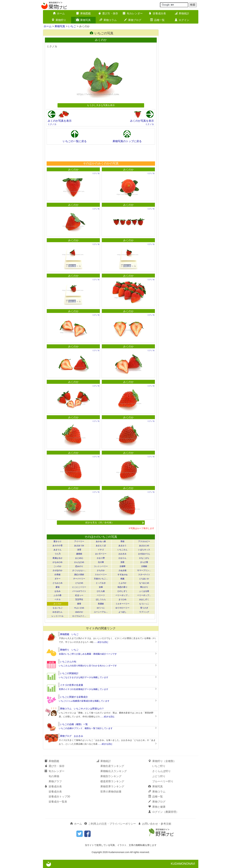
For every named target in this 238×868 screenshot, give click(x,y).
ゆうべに (101, 608)
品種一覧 (157, 20)
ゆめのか (79, 612)
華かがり (144, 587)
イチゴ (101, 550)
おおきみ (122, 554)
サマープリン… (144, 570)
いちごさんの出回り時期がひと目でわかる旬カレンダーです (88, 666)
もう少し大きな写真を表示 (101, 105)
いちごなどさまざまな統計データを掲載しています (84, 677)
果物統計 (182, 13)
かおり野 (101, 558)
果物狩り (59, 20)
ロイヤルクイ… (79, 616)
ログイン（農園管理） (163, 812)
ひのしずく (122, 591)
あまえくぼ (101, 546)
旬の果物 (54, 776)
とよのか (122, 583)
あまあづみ (79, 546)
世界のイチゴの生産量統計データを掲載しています (84, 689)
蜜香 (79, 604)
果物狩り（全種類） (162, 761)
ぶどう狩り (159, 776)
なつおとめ (144, 583)
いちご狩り (159, 766)
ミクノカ (52, 124)
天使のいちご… (101, 579)
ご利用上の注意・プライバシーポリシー (110, 824)
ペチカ (58, 599)
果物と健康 (157, 807)
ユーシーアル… (101, 612)
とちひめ (79, 583)
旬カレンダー (133, 13)
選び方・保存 (108, 13)
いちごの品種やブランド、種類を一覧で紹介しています (86, 728)
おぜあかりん (144, 554)
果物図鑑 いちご (69, 634)
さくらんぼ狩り (161, 771)
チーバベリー (79, 579)
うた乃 (58, 554)
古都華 (122, 566)
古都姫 (144, 566)
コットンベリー (101, 566)
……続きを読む (101, 642)
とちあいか (144, 579)
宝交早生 (79, 599)
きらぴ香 (144, 562)
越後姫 (79, 554)
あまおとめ (144, 546)
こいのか (58, 566)
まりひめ (122, 599)
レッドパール (58, 616)
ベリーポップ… (122, 595)
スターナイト (144, 575)
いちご (72, 26)
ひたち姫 (101, 591)
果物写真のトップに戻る (127, 141)
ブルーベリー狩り (163, 781)
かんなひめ (79, 562)
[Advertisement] (101, 153)
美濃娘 (101, 604)
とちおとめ (58, 583)
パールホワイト (79, 591)
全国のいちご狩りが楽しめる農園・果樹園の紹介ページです (88, 654)
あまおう (122, 546)
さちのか (101, 570)
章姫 (122, 541)
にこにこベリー (79, 587)
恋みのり (79, 566)
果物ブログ (133, 20)
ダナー (58, 579)
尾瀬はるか (58, 558)
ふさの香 (58, 595)
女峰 (101, 587)
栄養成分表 (157, 13)
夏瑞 (58, 587)
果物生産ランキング (112, 766)
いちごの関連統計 (69, 673)
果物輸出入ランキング (114, 771)
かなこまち (144, 558)
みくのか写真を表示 (60, 121)
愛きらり (58, 541)
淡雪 (79, 550)
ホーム (59, 13)
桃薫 (122, 579)
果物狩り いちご (69, 650)
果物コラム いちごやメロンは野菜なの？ (82, 709)
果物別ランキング (111, 776)
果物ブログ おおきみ (72, 736)
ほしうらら (101, 599)
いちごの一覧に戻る (75, 141)
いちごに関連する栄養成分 (74, 697)
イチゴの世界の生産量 (72, 685)
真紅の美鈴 (79, 575)
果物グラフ (55, 781)
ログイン (182, 20)
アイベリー (79, 541)
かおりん (122, 558)
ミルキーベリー (122, 604)
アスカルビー (144, 541)
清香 (122, 562)
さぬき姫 (122, 570)
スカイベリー (101, 575)
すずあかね (122, 575)
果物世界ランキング (112, 786)
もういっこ (144, 604)
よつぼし (122, 612)
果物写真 (83, 20)
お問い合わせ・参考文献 (155, 824)
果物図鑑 (83, 13)
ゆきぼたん (58, 612)
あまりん (58, 550)
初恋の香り (122, 587)
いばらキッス (144, 550)
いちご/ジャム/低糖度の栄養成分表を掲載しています (84, 701)
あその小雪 (58, 546)
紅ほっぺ (79, 595)
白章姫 (58, 575)
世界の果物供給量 (111, 792)
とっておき (101, 583)
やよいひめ (79, 608)
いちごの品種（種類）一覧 (74, 724)
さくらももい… (79, 570)
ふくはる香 (144, 591)
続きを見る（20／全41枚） (115, 522)
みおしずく (144, 599)
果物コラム (108, 20)
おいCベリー (101, 554)
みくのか (73, 170)
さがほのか (58, 570)
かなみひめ (58, 562)
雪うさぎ (144, 608)
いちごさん (122, 550)
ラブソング (144, 612)
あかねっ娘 (101, 541)
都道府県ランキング (112, 781)
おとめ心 (79, 558)
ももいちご (58, 608)
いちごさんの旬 (68, 662)
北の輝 (101, 562)
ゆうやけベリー (122, 608)
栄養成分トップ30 (59, 797)
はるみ (58, 591)
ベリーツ (101, 595)
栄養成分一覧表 (58, 802)
